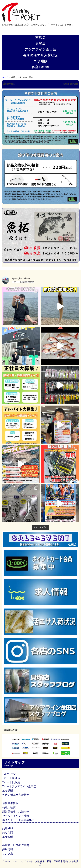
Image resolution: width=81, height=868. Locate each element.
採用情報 (8, 849)
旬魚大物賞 (9, 808)
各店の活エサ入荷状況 (40, 55)
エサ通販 (41, 61)
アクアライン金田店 (40, 49)
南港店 (40, 38)
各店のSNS (40, 67)
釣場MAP (8, 828)
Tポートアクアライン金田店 (19, 787)
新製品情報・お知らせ (16, 812)
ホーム (5, 77)
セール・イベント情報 (16, 816)
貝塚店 (40, 43)
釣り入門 (8, 833)
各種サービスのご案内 (16, 845)
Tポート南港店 (11, 778)
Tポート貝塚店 (11, 782)
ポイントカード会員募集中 (18, 820)
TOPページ (9, 774)
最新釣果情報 (10, 803)
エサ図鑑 (8, 837)
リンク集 (8, 854)
